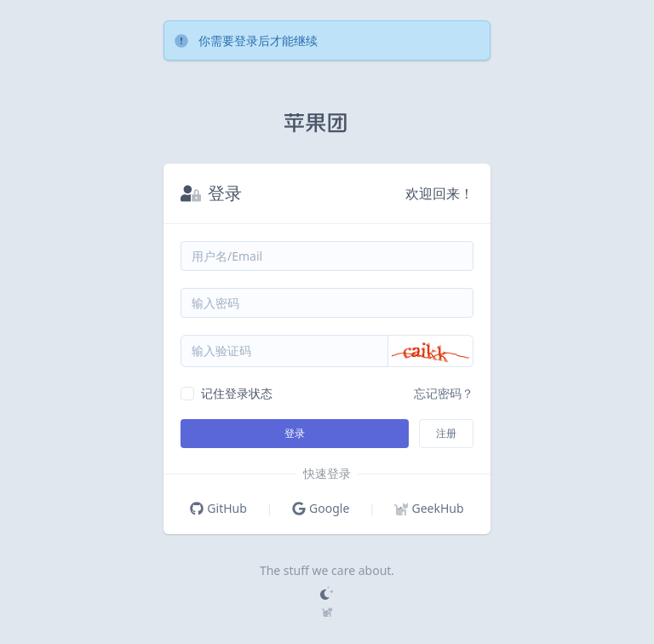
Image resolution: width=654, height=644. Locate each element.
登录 (295, 433)
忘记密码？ (444, 393)
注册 (446, 433)
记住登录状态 (237, 393)
